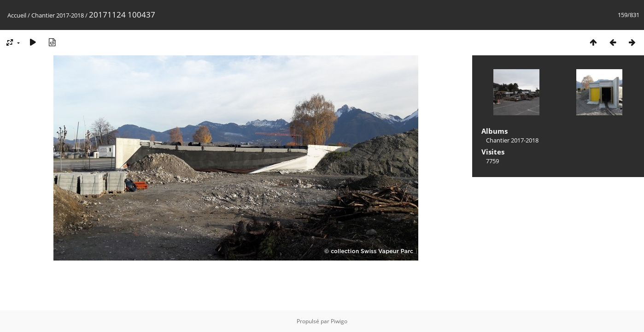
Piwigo (339, 321)
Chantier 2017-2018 (58, 15)
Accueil (17, 15)
